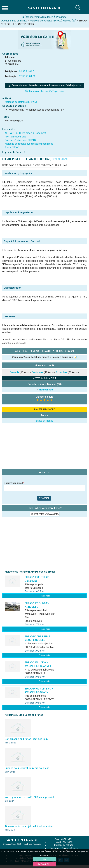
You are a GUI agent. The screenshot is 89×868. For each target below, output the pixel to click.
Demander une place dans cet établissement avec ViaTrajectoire (44, 85)
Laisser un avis (45, 397)
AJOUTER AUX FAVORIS (44, 409)
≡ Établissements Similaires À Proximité (44, 17)
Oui (57, 165)
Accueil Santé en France (14, 21)
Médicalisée (46, 390)
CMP (70, 839)
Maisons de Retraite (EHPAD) (21, 102)
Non (65, 165)
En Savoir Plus (45, 864)
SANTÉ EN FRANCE (22, 840)
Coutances (37, 372)
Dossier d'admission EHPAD (20, 140)
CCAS (64, 839)
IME (64, 842)
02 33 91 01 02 (27, 76)
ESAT (58, 842)
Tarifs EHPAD (12, 147)
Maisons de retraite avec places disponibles (29, 144)
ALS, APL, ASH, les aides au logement (25, 133)
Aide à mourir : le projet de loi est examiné (29, 826)
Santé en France (44, 421)
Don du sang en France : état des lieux (26, 739)
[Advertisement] (44, 447)
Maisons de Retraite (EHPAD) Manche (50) (53, 21)
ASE (57, 839)
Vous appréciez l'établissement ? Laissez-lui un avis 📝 (45, 357)
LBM (70, 842)
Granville (14, 372)
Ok (44, 859)
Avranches (62, 372)
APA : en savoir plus (15, 137)
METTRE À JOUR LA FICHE (45, 378)
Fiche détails (45, 596)
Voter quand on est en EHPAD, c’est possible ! (30, 797)
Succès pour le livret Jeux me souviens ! (28, 768)
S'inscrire (44, 498)
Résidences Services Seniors (64, 848)
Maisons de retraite (64, 845)
